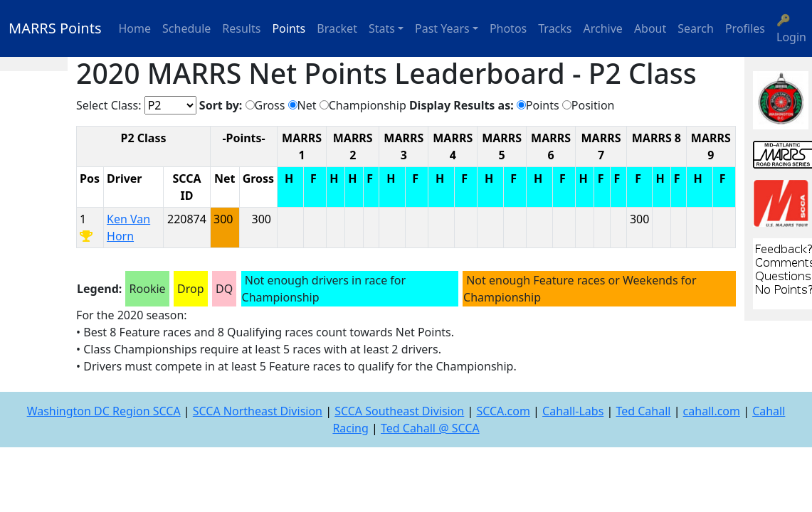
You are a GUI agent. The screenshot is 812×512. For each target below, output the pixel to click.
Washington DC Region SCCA (104, 411)
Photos (508, 28)
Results (241, 28)
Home (135, 28)
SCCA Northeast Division (258, 411)
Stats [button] (382, 28)
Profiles (745, 28)
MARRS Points (55, 28)
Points (289, 28)
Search (696, 28)
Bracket (337, 28)
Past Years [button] (442, 28)
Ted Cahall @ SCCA (430, 428)
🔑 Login (791, 28)
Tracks (555, 28)
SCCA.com (503, 411)
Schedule (186, 28)
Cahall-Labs (573, 411)
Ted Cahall (643, 411)
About (650, 28)
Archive (603, 28)
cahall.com (712, 411)
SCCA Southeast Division (399, 411)
